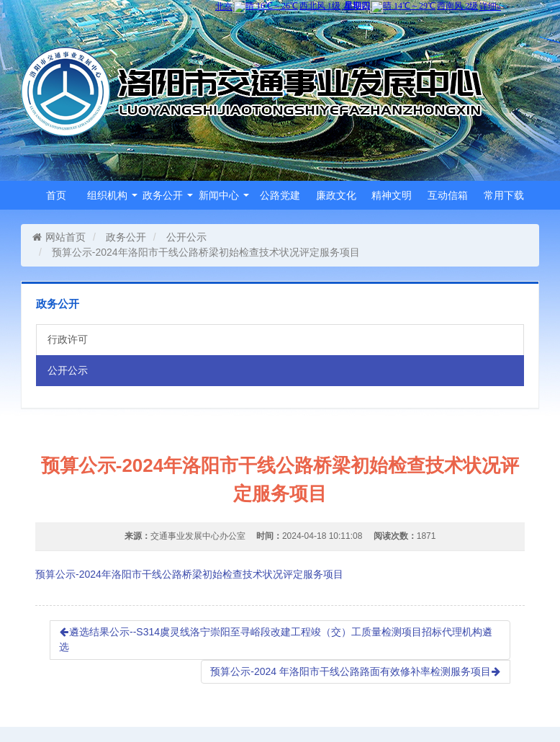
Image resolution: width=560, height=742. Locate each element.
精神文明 (392, 195)
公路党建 (280, 195)
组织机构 (112, 195)
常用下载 (504, 195)
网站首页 (59, 237)
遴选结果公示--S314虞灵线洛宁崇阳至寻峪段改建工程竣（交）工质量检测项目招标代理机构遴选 (276, 640)
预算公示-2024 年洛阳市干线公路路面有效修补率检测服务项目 (356, 671)
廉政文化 (336, 195)
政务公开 (168, 195)
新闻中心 (224, 195)
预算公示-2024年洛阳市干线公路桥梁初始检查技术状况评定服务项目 (189, 574)
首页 (56, 195)
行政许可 (68, 339)
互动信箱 (448, 195)
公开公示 (186, 237)
